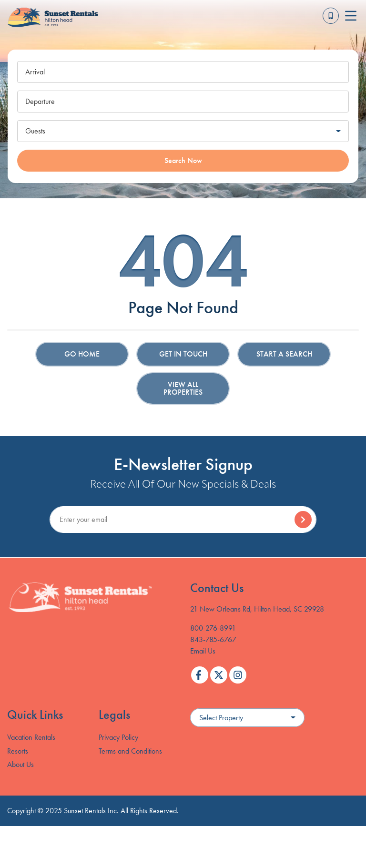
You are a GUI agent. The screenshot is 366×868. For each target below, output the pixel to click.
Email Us (203, 651)
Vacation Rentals (31, 737)
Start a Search (284, 354)
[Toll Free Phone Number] (331, 16)
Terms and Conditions (130, 751)
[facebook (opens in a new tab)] (200, 675)
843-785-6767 (213, 639)
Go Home (82, 354)
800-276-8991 (213, 628)
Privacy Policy (118, 737)
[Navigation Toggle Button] (351, 16)
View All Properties (183, 388)
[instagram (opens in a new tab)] (238, 675)
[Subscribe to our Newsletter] (183, 520)
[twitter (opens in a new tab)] (219, 675)
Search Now (183, 160)
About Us (20, 764)
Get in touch (183, 354)
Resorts (18, 751)
